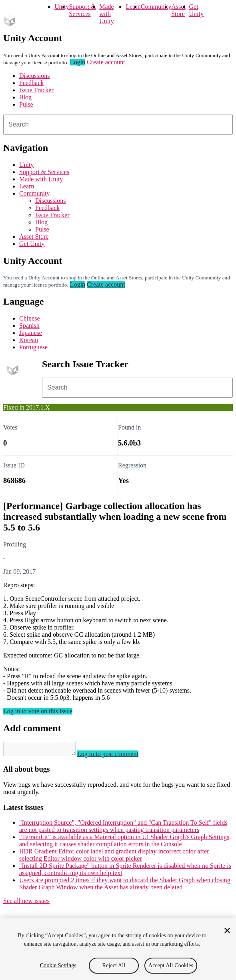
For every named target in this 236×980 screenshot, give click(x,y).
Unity (62, 7)
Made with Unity (106, 14)
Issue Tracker (36, 90)
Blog (25, 97)
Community (156, 7)
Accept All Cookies (171, 965)
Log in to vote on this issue (38, 711)
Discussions (34, 76)
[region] (118, 949)
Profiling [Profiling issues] (15, 544)
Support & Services (82, 10)
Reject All (114, 965)
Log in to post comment (116, 756)
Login (78, 62)
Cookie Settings (58, 965)
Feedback (31, 83)
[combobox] (118, 125)
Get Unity (196, 10)
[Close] (227, 931)
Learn (133, 7)
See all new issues (26, 903)
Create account (106, 62)
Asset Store (178, 10)
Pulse (26, 104)
